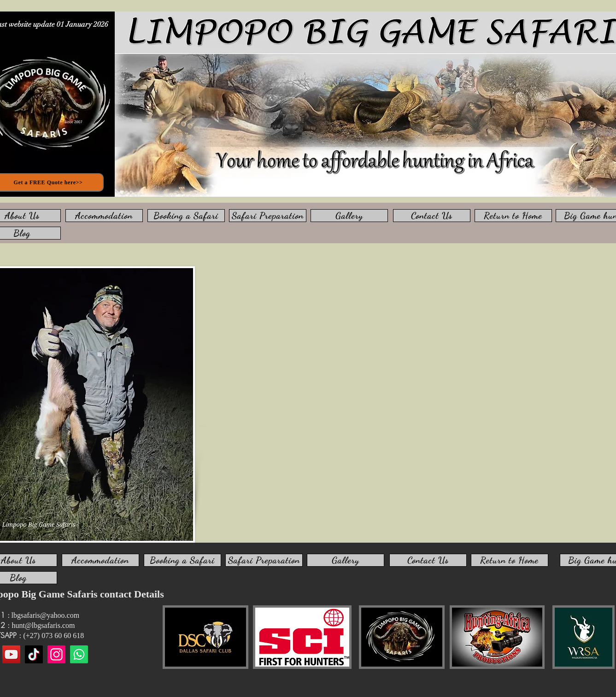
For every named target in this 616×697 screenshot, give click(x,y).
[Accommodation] (104, 216)
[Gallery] (349, 216)
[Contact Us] (432, 216)
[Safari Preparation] (268, 216)
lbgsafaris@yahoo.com (46, 615)
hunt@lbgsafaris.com (44, 625)
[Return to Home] (513, 216)
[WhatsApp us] (79, 654)
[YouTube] (11, 654)
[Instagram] (56, 654)
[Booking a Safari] (186, 216)
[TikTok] (34, 654)
